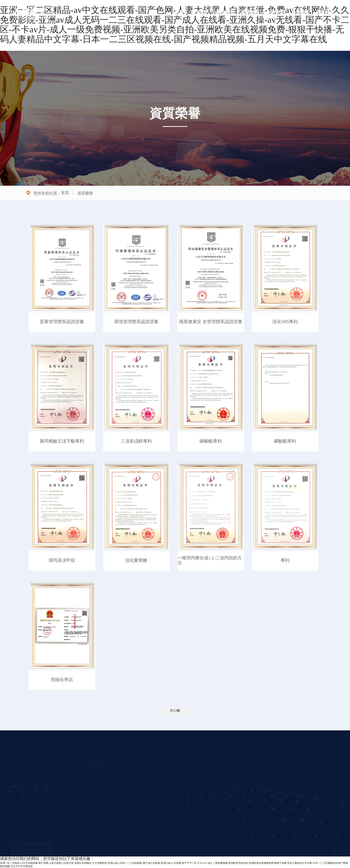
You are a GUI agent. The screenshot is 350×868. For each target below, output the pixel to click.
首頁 (179, 12)
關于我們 (200, 12)
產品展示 (225, 12)
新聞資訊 (250, 12)
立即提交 (260, 820)
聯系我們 (325, 12)
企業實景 (275, 12)
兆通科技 (332, 848)
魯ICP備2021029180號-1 (283, 848)
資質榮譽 (300, 12)
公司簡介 (116, 758)
